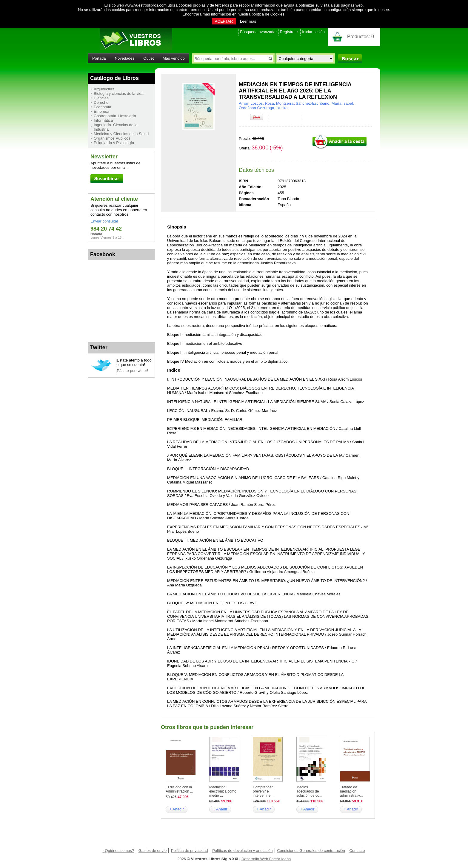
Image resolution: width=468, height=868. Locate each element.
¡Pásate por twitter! (132, 371)
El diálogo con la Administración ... (179, 789)
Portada (99, 58)
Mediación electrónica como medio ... (223, 791)
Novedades (125, 58)
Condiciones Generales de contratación (311, 851)
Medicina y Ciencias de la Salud (121, 134)
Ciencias (101, 98)
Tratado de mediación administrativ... (351, 791)
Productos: (361, 37)
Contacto (357, 851)
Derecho (101, 102)
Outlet (148, 58)
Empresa (101, 111)
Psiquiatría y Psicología (114, 143)
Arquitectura (104, 89)
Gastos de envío (153, 851)
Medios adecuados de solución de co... (309, 791)
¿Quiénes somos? (118, 851)
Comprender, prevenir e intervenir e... (263, 791)
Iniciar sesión (313, 32)
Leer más (248, 21)
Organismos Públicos (112, 138)
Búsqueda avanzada (258, 32)
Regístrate (289, 32)
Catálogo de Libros (114, 78)
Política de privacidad (190, 851)
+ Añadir (176, 809)
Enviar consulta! (104, 221)
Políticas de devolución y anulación (242, 851)
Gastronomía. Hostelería (115, 116)
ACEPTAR (224, 21)
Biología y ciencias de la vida (119, 94)
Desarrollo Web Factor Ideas (266, 859)
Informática (103, 120)
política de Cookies (268, 14)
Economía (103, 107)
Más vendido (174, 58)
